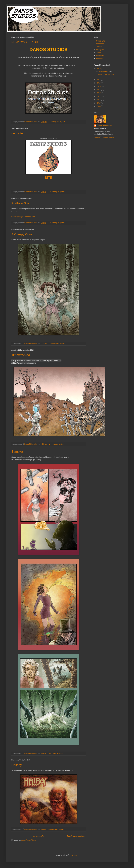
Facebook (100, 44)
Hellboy (17, 765)
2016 (99, 83)
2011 (99, 100)
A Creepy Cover (22, 234)
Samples (18, 451)
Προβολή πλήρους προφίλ (104, 137)
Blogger (74, 855)
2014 (99, 90)
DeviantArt (100, 55)
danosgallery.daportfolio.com (23, 217)
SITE (48, 178)
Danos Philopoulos (105, 126)
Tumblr (99, 47)
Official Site (101, 41)
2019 (99, 69)
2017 (99, 80)
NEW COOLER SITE (26, 42)
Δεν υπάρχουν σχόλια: (57, 122)
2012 (99, 96)
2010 (99, 103)
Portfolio (99, 58)
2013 (99, 93)
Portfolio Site (20, 203)
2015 (99, 86)
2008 (99, 106)
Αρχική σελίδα (39, 836)
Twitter (99, 53)
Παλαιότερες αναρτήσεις (76, 836)
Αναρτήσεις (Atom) (28, 840)
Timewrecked (21, 355)
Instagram (100, 50)
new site (17, 133)
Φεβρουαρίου (104, 72)
